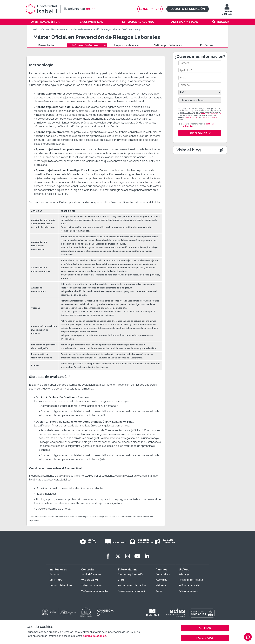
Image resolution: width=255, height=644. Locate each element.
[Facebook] (108, 556)
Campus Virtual (163, 574)
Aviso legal (184, 574)
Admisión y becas (185, 22)
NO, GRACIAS (205, 638)
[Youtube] (137, 556)
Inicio (36, 29)
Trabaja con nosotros (91, 585)
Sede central (56, 580)
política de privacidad (211, 114)
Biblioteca (161, 585)
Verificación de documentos (95, 591)
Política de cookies (188, 591)
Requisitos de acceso (127, 45)
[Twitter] (118, 556)
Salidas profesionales (168, 45)
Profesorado (208, 45)
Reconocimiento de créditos (132, 585)
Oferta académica (45, 22)
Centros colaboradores (61, 585)
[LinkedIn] (147, 556)
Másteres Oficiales (68, 29)
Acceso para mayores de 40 (131, 591)
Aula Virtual (161, 580)
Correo (159, 591)
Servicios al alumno (138, 22)
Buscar (223, 22)
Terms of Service (209, 117)
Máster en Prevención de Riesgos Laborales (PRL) (103, 29)
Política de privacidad (189, 585)
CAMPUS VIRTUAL (227, 11)
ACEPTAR (205, 628)
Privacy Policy (191, 117)
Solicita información (188, 9)
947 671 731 (150, 9)
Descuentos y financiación (131, 574)
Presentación (47, 45)
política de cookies (94, 636)
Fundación (55, 574)
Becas (121, 580)
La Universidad (92, 22)
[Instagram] (127, 556)
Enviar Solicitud (200, 133)
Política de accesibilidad (191, 580)
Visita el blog (188, 150)
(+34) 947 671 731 (90, 580)
